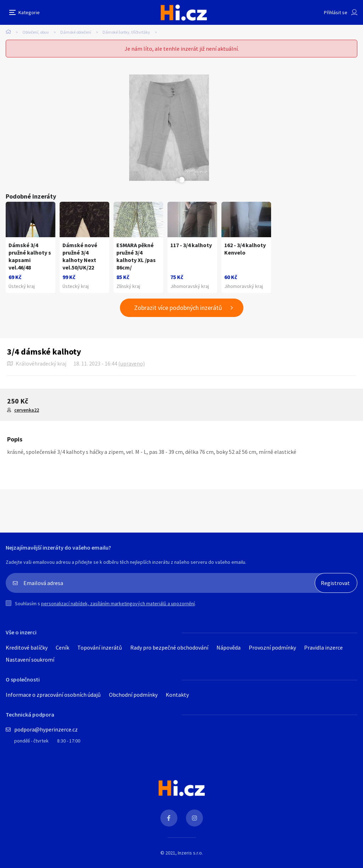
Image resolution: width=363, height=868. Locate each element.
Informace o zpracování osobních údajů (53, 695)
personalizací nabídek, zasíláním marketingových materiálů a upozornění (118, 603)
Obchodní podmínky (133, 695)
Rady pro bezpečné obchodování (169, 647)
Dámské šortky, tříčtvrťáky (126, 32)
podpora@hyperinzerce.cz (46, 729)
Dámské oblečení (76, 32)
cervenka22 (27, 410)
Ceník (62, 647)
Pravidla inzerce (323, 647)
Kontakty (177, 695)
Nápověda (229, 647)
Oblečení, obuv (36, 32)
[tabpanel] (169, 128)
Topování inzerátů (100, 647)
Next (178, 180)
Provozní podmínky (272, 647)
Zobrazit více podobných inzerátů (178, 308)
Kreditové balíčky (27, 647)
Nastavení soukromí (30, 660)
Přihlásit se (336, 12)
